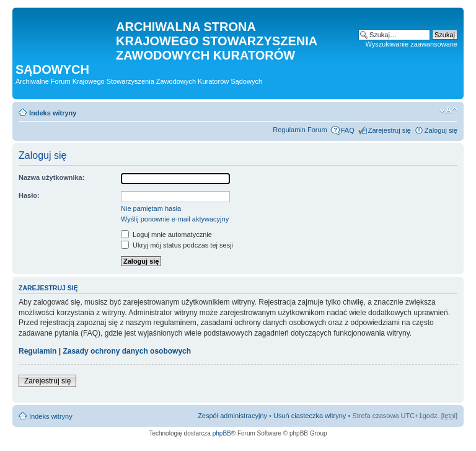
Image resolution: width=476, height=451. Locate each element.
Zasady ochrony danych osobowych (127, 351)
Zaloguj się (441, 130)
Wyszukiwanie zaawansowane (412, 44)
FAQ (348, 130)
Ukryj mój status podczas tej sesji (177, 245)
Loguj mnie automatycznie (166, 234)
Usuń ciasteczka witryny (310, 416)
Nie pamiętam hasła (151, 208)
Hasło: (29, 195)
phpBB (222, 433)
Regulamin (37, 351)
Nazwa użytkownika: (51, 177)
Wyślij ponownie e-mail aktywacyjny (175, 219)
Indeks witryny (53, 113)
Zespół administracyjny (232, 416)
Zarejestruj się (390, 130)
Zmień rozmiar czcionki (448, 110)
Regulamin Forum (300, 130)
